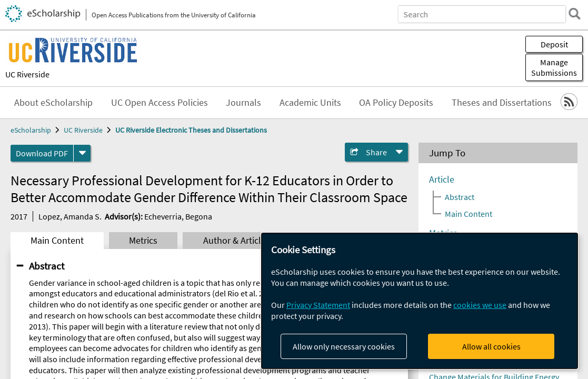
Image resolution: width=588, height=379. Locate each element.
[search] (574, 14)
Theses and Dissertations (502, 103)
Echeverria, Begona (178, 216)
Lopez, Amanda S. (70, 216)
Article (442, 179)
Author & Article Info (243, 241)
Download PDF (42, 153)
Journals (243, 103)
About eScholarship (53, 103)
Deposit (554, 44)
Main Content (57, 241)
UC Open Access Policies (160, 103)
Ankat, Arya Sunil (459, 338)
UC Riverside (27, 74)
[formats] (82, 153)
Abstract (47, 266)
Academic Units (310, 103)
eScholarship (31, 130)
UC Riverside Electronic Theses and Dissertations (191, 130)
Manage (554, 67)
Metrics (143, 241)
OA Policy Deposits (396, 103)
